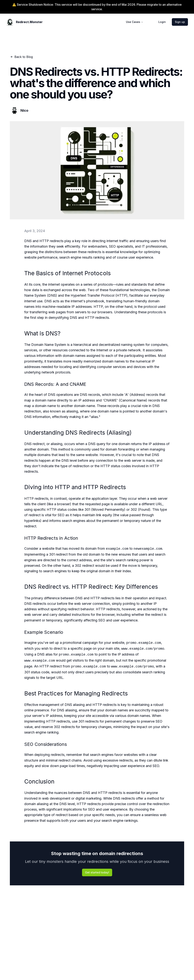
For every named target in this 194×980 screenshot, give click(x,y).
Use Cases (135, 22)
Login (162, 22)
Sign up (180, 22)
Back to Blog (21, 57)
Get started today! (97, 872)
